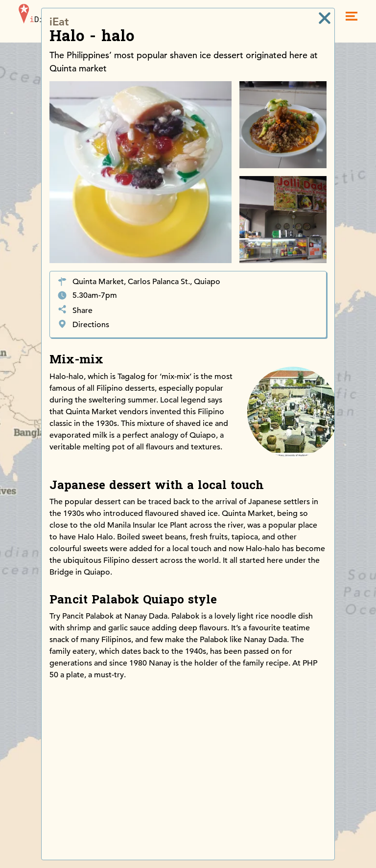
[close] (325, 18)
